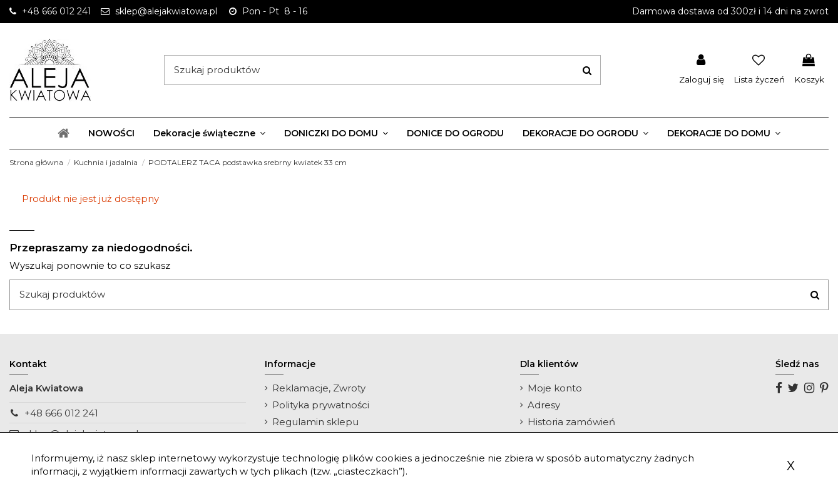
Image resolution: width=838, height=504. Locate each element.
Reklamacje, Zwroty (319, 388)
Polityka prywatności (321, 405)
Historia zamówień (571, 422)
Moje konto (555, 388)
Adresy (544, 405)
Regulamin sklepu (315, 422)
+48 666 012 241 (61, 413)
